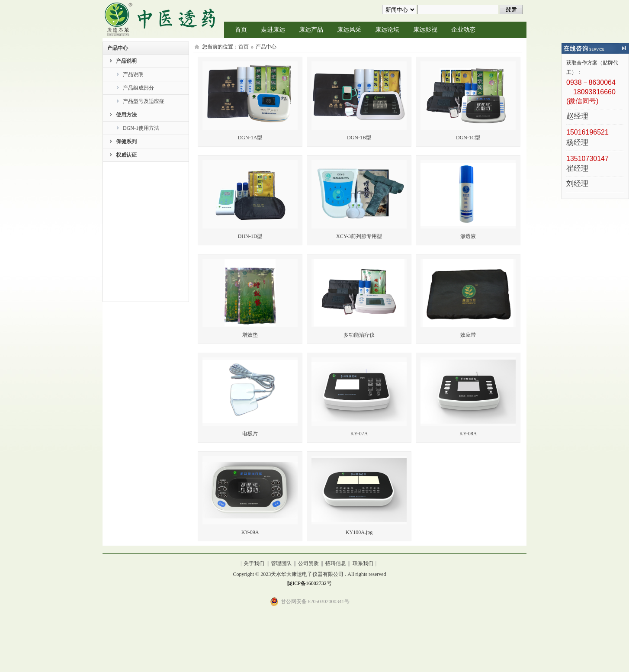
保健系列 (126, 141)
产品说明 (126, 61)
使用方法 (126, 115)
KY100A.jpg (359, 532)
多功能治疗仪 (359, 335)
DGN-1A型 (250, 138)
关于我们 (254, 563)
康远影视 (425, 30)
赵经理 (577, 117)
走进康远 (273, 30)
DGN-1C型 (468, 138)
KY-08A (468, 434)
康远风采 (349, 30)
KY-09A (250, 532)
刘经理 (577, 184)
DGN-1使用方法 (141, 128)
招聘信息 (336, 563)
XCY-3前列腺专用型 (359, 236)
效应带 (468, 335)
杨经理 (577, 143)
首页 (241, 30)
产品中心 (266, 47)
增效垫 (250, 335)
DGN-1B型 (359, 138)
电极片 (250, 434)
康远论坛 (387, 30)
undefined (399, 10)
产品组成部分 (138, 88)
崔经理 (577, 169)
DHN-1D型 (250, 236)
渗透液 (468, 236)
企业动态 (463, 30)
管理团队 (281, 563)
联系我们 (363, 563)
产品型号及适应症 (144, 101)
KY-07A (359, 434)
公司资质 (308, 563)
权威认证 (126, 155)
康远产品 (311, 30)
